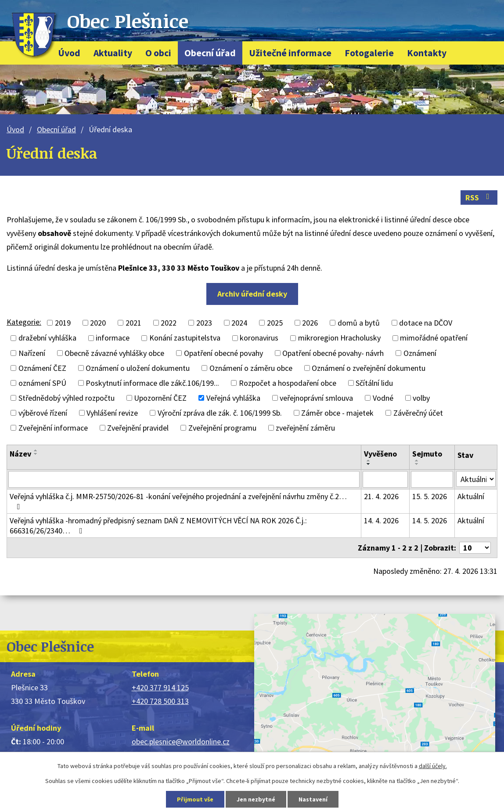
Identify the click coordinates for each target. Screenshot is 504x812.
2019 (63, 323)
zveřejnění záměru (305, 428)
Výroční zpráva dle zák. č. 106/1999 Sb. (220, 413)
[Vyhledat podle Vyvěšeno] (385, 479)
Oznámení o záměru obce (251, 368)
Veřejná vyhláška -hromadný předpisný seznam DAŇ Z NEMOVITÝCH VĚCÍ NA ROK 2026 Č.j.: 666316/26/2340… (158, 526)
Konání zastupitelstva (185, 338)
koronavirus (259, 338)
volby (421, 398)
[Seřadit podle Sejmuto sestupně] (417, 464)
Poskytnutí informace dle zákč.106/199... (152, 383)
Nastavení (313, 799)
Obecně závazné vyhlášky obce (114, 353)
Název (20, 454)
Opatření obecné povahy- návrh (333, 353)
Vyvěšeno (380, 454)
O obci (158, 53)
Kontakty (427, 53)
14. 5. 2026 (430, 520)
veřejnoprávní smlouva (316, 398)
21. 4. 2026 (381, 496)
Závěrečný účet (418, 413)
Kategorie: (24, 322)
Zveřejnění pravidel (138, 428)
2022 (169, 323)
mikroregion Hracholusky (339, 338)
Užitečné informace (290, 53)
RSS (479, 198)
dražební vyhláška (47, 338)
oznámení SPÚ (42, 383)
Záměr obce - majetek (337, 413)
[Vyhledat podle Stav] (476, 479)
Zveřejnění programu (222, 428)
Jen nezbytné (256, 799)
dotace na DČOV (426, 323)
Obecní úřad (210, 53)
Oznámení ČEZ (42, 368)
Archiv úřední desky (252, 294)
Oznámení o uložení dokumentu (138, 368)
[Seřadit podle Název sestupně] (36, 454)
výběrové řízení (43, 413)
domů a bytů (359, 323)
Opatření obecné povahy (223, 353)
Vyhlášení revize (112, 413)
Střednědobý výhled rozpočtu (67, 398)
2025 (275, 323)
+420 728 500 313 (160, 701)
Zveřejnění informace (53, 428)
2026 (310, 323)
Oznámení (420, 353)
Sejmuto (427, 454)
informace (113, 338)
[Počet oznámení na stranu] (475, 548)
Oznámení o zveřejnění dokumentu (369, 368)
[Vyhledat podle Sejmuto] (432, 479)
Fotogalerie (369, 53)
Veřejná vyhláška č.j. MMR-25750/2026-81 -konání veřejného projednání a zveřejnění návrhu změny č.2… (178, 501)
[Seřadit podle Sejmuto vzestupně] (417, 460)
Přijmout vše (195, 799)
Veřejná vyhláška (233, 398)
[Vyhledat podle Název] (184, 479)
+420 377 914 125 (160, 687)
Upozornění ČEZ (160, 398)
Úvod (69, 53)
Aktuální (471, 496)
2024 (239, 323)
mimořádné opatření (434, 338)
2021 (133, 323)
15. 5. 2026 (430, 496)
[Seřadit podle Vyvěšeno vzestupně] (369, 460)
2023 (204, 323)
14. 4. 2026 (381, 520)
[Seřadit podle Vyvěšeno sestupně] (369, 464)
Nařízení (32, 353)
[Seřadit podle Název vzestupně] (36, 450)
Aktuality (113, 53)
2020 (98, 323)
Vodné (383, 398)
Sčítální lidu (374, 383)
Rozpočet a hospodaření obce (288, 383)
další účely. (433, 766)
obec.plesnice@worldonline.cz (181, 741)
